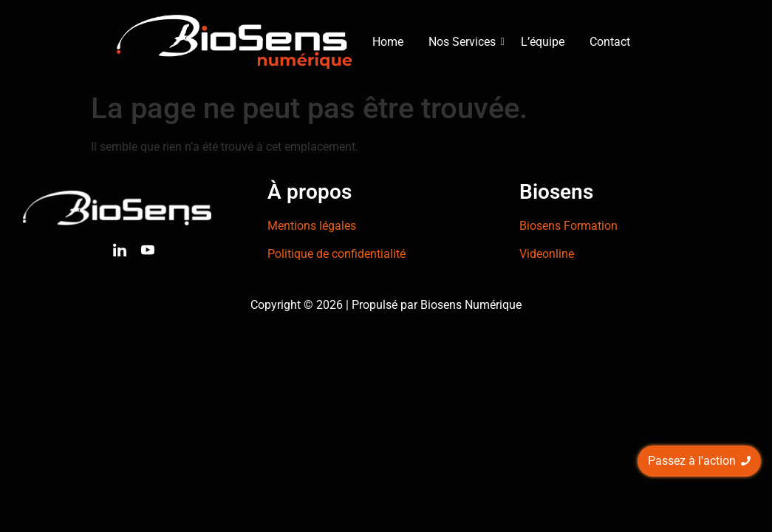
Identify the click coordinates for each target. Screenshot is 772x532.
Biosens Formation (568, 226)
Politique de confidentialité (337, 254)
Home (388, 42)
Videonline (547, 254)
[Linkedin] (120, 253)
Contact (610, 42)
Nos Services (465, 42)
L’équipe (543, 42)
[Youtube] (148, 253)
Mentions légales (312, 226)
